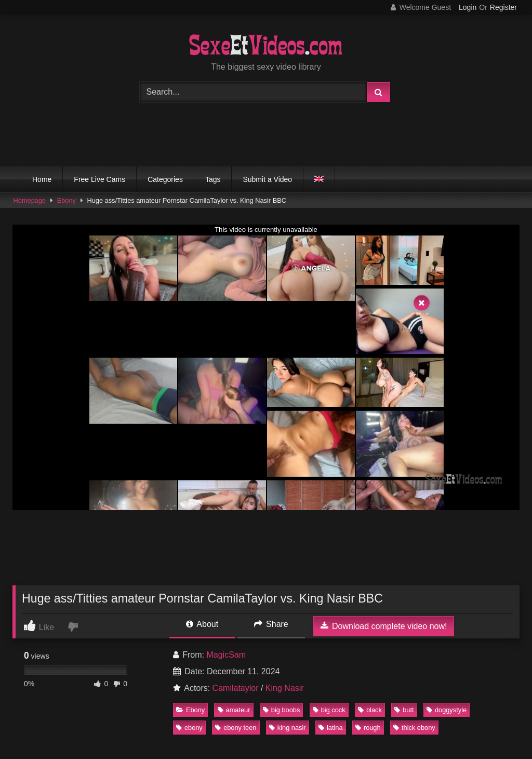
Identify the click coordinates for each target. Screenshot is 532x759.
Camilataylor (236, 688)
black (370, 710)
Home (42, 179)
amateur (234, 710)
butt (404, 710)
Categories (165, 179)
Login (468, 7)
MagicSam (226, 655)
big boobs (282, 710)
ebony (189, 728)
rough (368, 728)
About (202, 624)
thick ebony (414, 728)
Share (271, 624)
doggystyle (447, 710)
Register (503, 7)
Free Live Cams (99, 179)
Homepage (30, 200)
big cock (329, 710)
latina (331, 728)
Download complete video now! (384, 626)
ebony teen (236, 728)
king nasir (288, 728)
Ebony (66, 200)
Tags (213, 179)
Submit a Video (267, 179)
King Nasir (285, 688)
